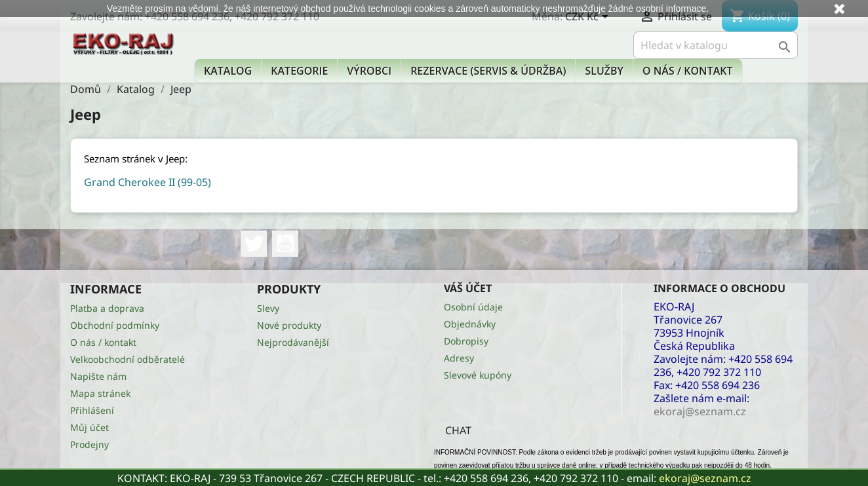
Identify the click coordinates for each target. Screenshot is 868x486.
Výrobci (369, 71)
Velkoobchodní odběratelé (128, 359)
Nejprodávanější (293, 342)
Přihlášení (92, 410)
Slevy (268, 308)
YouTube (285, 244)
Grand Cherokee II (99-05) (148, 182)
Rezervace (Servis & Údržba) (488, 71)
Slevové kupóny (478, 375)
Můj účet (89, 427)
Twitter (254, 244)
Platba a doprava (107, 308)
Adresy (459, 358)
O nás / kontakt (687, 71)
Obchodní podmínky (115, 325)
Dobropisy (466, 341)
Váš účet (468, 288)
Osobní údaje (473, 307)
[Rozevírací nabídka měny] (589, 18)
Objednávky (470, 324)
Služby (604, 71)
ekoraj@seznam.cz (705, 478)
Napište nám (98, 376)
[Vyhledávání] (716, 45)
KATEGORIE (299, 71)
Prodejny (89, 444)
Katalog (228, 71)
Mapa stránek (100, 393)
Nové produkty (289, 325)
